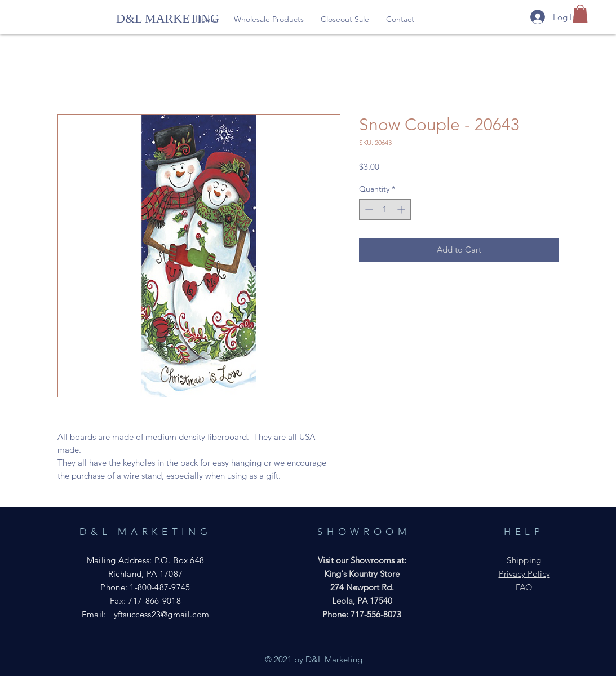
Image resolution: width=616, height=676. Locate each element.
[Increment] (402, 209)
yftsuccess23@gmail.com (162, 614)
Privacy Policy (524, 574)
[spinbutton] (385, 209)
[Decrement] (368, 209)
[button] (269, 19)
